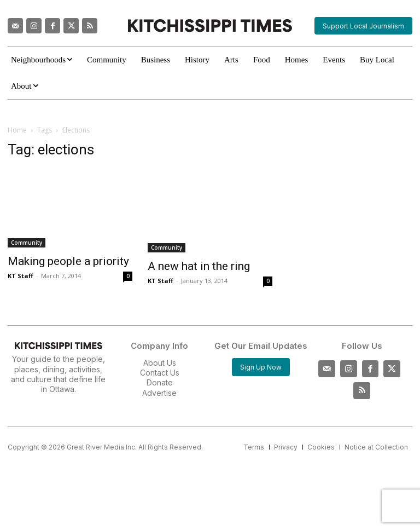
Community (27, 243)
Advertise (159, 393)
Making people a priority (68, 261)
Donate (160, 382)
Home (17, 130)
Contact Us (160, 373)
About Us (160, 363)
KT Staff (21, 276)
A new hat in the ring (199, 266)
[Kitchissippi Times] (210, 25)
